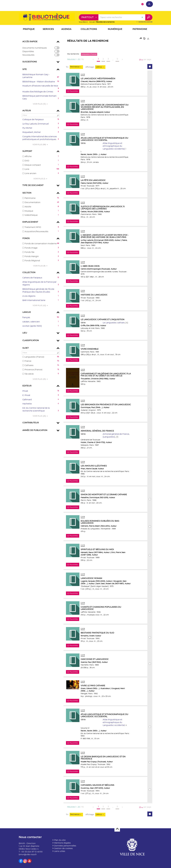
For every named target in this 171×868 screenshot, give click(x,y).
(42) (41, 306)
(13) (41, 104)
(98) (41, 145)
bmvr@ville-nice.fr (28, 855)
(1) (41, 179)
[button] (29, 30)
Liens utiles (60, 851)
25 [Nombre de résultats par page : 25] (140, 60)
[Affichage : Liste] (100, 67)
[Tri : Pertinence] (76, 67)
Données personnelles (65, 846)
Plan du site (60, 840)
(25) (41, 379)
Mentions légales (62, 843)
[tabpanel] (86, 428)
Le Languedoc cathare (114, 323)
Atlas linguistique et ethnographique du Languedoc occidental (114, 146)
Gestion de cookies (63, 849)
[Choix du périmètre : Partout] (89, 17)
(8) (41, 266)
